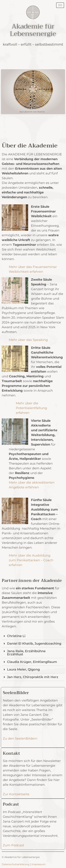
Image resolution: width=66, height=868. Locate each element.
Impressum (39, 864)
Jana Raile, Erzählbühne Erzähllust (26, 653)
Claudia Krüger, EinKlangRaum (32, 662)
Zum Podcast (13, 845)
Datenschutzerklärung (16, 864)
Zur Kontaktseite (16, 794)
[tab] (33, 636)
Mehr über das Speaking (28, 340)
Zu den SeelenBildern (20, 739)
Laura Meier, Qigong (23, 669)
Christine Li (16, 636)
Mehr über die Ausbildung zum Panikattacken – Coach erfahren (31, 560)
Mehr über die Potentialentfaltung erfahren (31, 408)
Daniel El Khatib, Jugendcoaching (34, 644)
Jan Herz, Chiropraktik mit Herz (33, 677)
